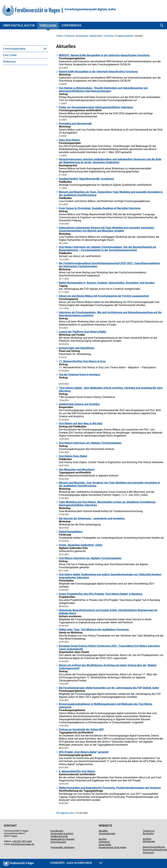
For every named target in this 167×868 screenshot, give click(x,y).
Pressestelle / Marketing (63, 847)
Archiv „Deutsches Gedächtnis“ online (81, 545)
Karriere (103, 839)
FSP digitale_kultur (65, 813)
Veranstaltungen (107, 834)
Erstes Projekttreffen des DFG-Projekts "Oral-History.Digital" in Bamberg (101, 594)
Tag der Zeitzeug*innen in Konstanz (80, 375)
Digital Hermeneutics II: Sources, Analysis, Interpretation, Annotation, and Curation (107, 283)
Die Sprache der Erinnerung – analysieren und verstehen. (92, 518)
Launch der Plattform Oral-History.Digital (82, 332)
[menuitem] (26, 49)
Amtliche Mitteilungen (149, 840)
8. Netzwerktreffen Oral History (77, 771)
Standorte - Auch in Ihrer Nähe (76, 863)
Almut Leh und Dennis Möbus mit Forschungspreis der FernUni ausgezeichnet (104, 296)
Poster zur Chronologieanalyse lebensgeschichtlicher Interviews (96, 107)
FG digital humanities (124, 36)
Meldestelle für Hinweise (63, 839)
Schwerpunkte (82, 36)
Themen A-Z (149, 831)
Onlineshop (104, 842)
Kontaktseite (57, 831)
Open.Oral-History (69, 140)
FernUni (60, 36)
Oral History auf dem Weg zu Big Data (81, 423)
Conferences (71, 25)
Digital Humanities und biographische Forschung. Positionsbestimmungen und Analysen (110, 788)
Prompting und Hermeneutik (75, 124)
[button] (45, 49)
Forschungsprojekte (14, 49)
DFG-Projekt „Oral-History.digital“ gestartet (84, 752)
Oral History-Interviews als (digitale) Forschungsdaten (90, 443)
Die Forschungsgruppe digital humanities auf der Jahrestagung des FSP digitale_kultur (109, 688)
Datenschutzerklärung (154, 847)
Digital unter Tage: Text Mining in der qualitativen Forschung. (94, 630)
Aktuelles (103, 831)
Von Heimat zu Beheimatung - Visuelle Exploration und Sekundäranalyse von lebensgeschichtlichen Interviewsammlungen (103, 90)
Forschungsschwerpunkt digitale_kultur (90, 9)
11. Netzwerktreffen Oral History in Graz (82, 361)
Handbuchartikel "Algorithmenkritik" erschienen (86, 179)
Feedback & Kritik (59, 836)
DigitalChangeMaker (71, 532)
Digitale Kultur (96, 36)
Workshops (9, 62)
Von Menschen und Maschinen (77, 469)
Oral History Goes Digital (73, 456)
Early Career (10, 55)
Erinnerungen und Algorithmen (77, 348)
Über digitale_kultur (19, 25)
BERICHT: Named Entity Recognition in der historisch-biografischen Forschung (104, 55)
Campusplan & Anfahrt (62, 834)
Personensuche (58, 842)
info (13, 844)
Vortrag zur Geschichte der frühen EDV (81, 729)
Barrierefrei (148, 834)
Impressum (148, 853)
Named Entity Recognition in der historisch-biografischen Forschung (98, 72)
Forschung (48, 25)
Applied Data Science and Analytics (79, 404)
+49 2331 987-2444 (22, 841)
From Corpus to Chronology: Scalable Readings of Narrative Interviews (100, 208)
